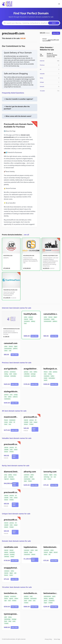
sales (36, 550)
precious (6, 372)
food (25, 323)
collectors (15, 397)
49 (41, 69)
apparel (11, 598)
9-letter (30, 481)
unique (35, 422)
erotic (14, 621)
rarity (31, 422)
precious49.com (13, 33)
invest (6, 424)
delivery (33, 321)
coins (31, 372)
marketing (12, 552)
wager (45, 603)
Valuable (42, 74)
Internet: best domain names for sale (17, 308)
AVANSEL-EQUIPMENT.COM (50, 256)
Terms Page (57, 639)
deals (25, 481)
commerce (27, 475)
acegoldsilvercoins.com (35, 369)
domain (26, 424)
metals (15, 374)
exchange (7, 376)
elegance (12, 479)
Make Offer (56, 33)
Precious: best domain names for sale (17, 363)
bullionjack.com (51, 369)
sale (15, 573)
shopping (7, 596)
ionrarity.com (50, 472)
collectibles (27, 374)
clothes (16, 598)
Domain (42, 86)
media (53, 319)
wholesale (26, 598)
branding (12, 554)
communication (48, 321)
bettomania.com (52, 593)
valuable (26, 422)
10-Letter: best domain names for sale (17, 587)
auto (34, 601)
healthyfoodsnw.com (34, 314)
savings (16, 395)
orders (6, 351)
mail (10, 351)
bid (49, 554)
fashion (6, 598)
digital (55, 317)
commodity (13, 376)
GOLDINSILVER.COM (29, 256)
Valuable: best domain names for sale (17, 438)
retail (11, 374)
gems (6, 477)
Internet (42, 61)
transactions (47, 319)
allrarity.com (30, 472)
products (31, 317)
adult (6, 617)
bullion (35, 372)
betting (46, 598)
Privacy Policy (48, 639)
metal (25, 601)
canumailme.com (52, 314)
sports (54, 596)
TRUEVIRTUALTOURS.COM (10, 290)
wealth (46, 380)
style (5, 601)
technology (47, 477)
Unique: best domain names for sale (16, 514)
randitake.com (11, 547)
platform (55, 321)
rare (55, 477)
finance (46, 372)
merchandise (27, 479)
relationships (7, 619)
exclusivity (11, 477)
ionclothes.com (11, 593)
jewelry (10, 475)
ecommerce (27, 321)
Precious (42, 65)
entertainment (47, 596)
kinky (10, 621)
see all (26, 235)
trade (50, 372)
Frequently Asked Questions (13, 93)
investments (12, 420)
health (31, 319)
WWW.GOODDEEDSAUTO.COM (11, 329)
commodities (52, 378)
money (6, 422)
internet (26, 319)
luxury (15, 475)
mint (5, 397)
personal (6, 554)
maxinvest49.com (12, 417)
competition (51, 601)
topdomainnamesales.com (36, 547)
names (46, 554)
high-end (6, 479)
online (26, 317)
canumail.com (11, 343)
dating (10, 617)
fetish (6, 621)
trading (6, 374)
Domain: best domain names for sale (16, 541)
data (45, 479)
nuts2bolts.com (31, 593)
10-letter (31, 424)
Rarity (41, 78)
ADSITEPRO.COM (8, 256)
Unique (42, 82)
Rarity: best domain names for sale (16, 466)
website (6, 552)
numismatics (7, 399)
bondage (14, 619)
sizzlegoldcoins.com (13, 391)
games (46, 601)
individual (7, 557)
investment (47, 376)
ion (52, 477)
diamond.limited (12, 472)
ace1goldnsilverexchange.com (18, 369)
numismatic (27, 376)
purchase (33, 376)
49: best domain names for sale (14, 411)
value (45, 374)
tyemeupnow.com (13, 614)
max (10, 424)
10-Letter (42, 91)
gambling (51, 598)
